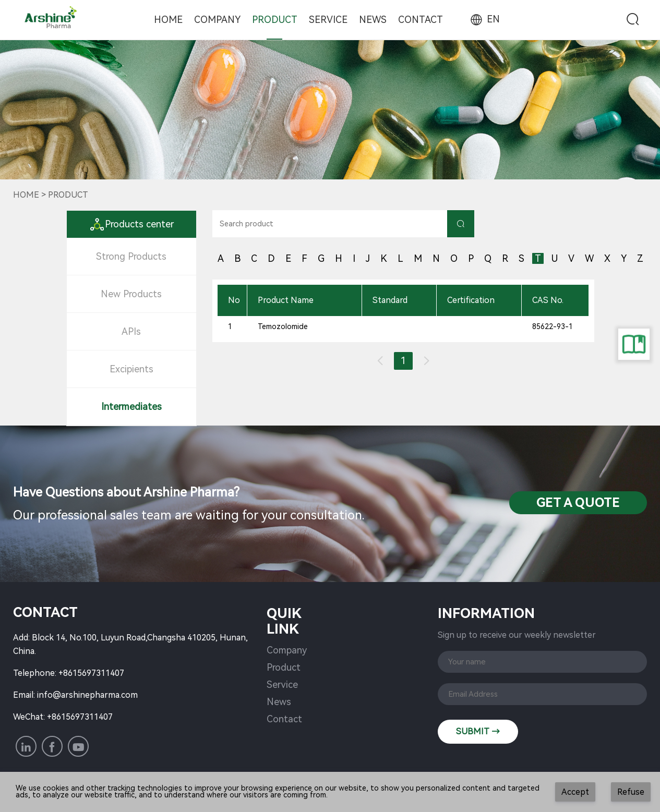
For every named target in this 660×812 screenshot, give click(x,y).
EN (484, 19)
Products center (131, 224)
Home (168, 20)
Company (217, 20)
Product (275, 20)
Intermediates (131, 407)
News (373, 20)
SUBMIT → (478, 731)
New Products (131, 294)
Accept (575, 792)
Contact (421, 20)
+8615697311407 (91, 673)
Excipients (131, 369)
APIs (131, 331)
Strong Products (131, 256)
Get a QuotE (578, 503)
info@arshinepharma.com (87, 695)
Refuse (631, 792)
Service (328, 20)
